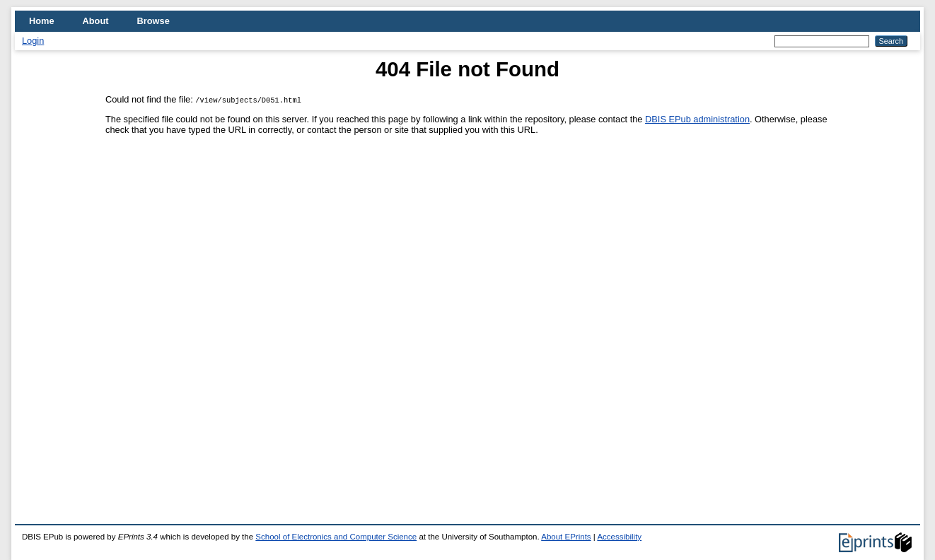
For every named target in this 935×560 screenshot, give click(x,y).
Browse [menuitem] (153, 21)
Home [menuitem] (42, 21)
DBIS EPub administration (697, 119)
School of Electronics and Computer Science (336, 537)
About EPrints (566, 537)
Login (33, 41)
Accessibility (619, 537)
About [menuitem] (96, 21)
